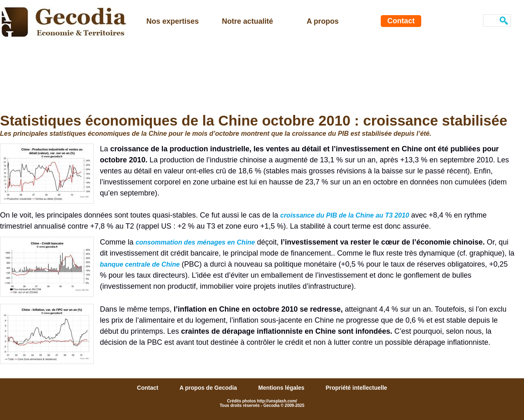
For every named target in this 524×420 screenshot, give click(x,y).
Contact (401, 21)
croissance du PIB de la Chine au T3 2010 (344, 215)
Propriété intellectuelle (356, 388)
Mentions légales (282, 388)
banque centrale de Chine (140, 264)
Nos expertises (173, 21)
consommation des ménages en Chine (195, 242)
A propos (323, 21)
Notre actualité (247, 21)
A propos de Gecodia (209, 388)
